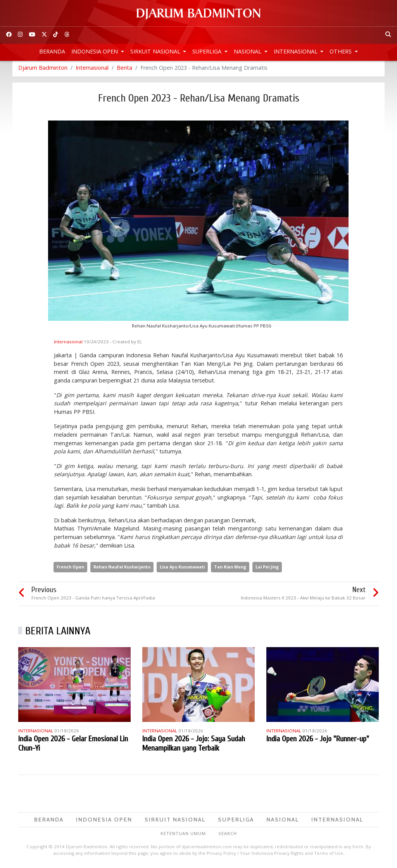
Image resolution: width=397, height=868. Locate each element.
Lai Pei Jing (267, 569)
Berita (124, 70)
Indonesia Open (95, 51)
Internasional (296, 51)
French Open (70, 569)
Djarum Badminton (43, 70)
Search (228, 836)
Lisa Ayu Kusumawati (182, 569)
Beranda (52, 51)
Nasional (248, 51)
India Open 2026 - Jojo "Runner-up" (318, 741)
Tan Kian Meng (230, 569)
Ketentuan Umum (183, 836)
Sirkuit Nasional (156, 51)
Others (341, 51)
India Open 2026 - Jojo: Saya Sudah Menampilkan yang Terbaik (194, 745)
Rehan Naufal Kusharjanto (122, 569)
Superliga (208, 51)
